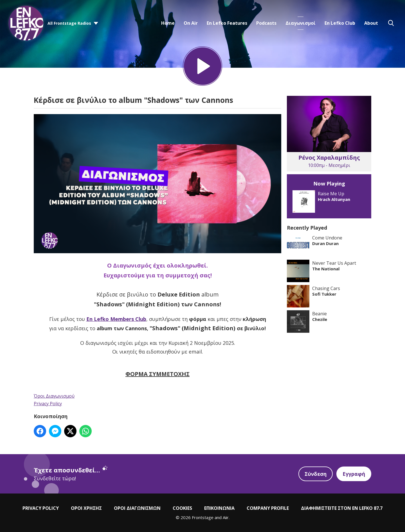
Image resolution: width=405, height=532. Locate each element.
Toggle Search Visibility (391, 23)
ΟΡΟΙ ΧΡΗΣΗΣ (86, 508)
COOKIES (182, 508)
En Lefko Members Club (116, 319)
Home (168, 23)
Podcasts (266, 23)
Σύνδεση (316, 474)
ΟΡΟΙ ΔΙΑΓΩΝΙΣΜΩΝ (137, 508)
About (371, 23)
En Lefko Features (227, 23)
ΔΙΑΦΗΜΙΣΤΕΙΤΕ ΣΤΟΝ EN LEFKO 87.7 (342, 508)
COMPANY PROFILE (268, 508)
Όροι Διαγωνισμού (54, 396)
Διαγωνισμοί (301, 23)
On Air (191, 23)
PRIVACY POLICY (41, 508)
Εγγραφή (354, 474)
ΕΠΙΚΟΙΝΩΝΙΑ (219, 508)
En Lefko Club (340, 23)
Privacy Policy (48, 404)
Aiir (226, 517)
